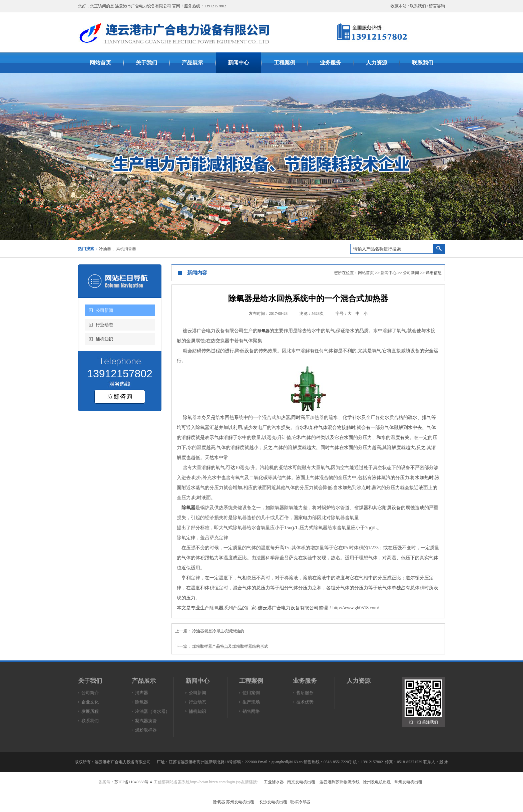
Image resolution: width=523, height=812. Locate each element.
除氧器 (264, 331)
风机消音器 (126, 249)
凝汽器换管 (146, 721)
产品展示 (144, 681)
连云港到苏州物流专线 (340, 782)
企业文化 (90, 702)
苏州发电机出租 (240, 802)
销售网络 (251, 711)
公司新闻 (104, 310)
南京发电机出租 (301, 782)
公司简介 (90, 693)
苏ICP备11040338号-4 (133, 782)
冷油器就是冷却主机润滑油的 (218, 631)
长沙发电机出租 (273, 802)
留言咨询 (437, 6)
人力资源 (359, 681)
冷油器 (105, 249)
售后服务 (305, 693)
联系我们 (418, 6)
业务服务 (305, 681)
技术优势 (305, 702)
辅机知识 (104, 339)
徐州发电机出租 (377, 782)
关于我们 (90, 681)
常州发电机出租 (408, 782)
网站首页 (366, 273)
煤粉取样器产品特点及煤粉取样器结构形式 (230, 646)
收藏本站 (399, 6)
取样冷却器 (300, 802)
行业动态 (104, 325)
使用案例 (251, 693)
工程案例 (251, 681)
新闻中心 (389, 273)
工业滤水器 (274, 782)
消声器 (142, 693)
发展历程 (90, 711)
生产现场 (251, 702)
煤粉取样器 (146, 730)
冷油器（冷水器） (152, 711)
